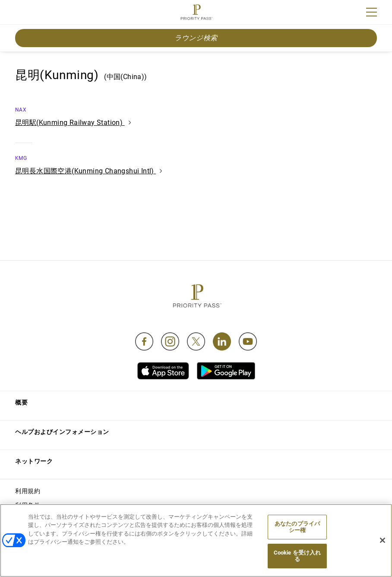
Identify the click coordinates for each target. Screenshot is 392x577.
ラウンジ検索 (196, 38)
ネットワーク (34, 461)
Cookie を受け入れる (297, 556)
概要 (21, 402)
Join (21, 13)
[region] (196, 540)
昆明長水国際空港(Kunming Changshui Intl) (89, 171)
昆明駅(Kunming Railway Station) (73, 123)
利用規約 (28, 491)
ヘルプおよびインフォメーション (62, 432)
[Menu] (371, 12)
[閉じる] (383, 540)
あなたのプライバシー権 (297, 527)
